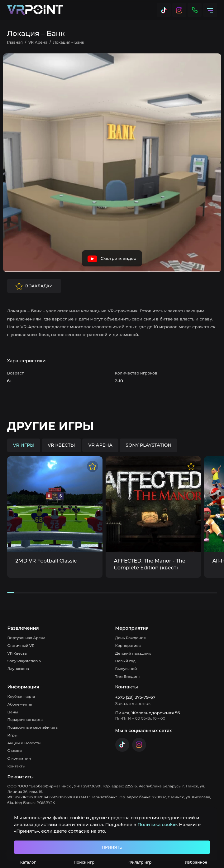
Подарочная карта (25, 720)
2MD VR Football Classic (46, 561)
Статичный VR (21, 646)
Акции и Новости (24, 743)
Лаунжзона (18, 669)
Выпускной (126, 669)
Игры (13, 735)
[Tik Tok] (164, 10)
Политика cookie (157, 825)
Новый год (126, 661)
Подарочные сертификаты (33, 727)
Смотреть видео (112, 259)
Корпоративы (128, 646)
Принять (112, 847)
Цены (13, 712)
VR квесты (61, 445)
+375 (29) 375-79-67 (135, 697)
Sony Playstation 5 (24, 661)
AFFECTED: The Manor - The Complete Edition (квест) (150, 564)
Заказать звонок (133, 703)
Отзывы (15, 751)
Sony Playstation (148, 445)
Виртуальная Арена (26, 638)
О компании (19, 758)
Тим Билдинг (128, 677)
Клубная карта (21, 697)
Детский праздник (133, 653)
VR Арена (100, 445)
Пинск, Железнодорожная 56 (148, 713)
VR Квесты (17, 653)
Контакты (17, 766)
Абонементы (20, 704)
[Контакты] (195, 10)
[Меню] (210, 10)
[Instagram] (179, 10)
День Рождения (131, 638)
